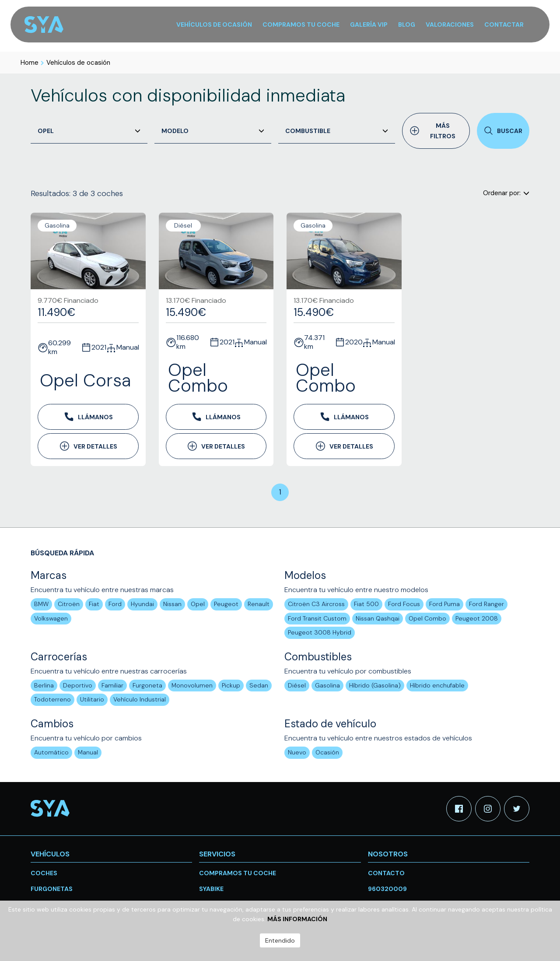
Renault (259, 604)
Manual (88, 752)
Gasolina (327, 685)
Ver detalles (88, 446)
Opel (198, 604)
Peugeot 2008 (477, 618)
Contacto (386, 873)
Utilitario (92, 699)
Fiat (94, 604)
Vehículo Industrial (140, 699)
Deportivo (78, 685)
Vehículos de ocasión (78, 63)
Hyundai (142, 604)
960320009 (387, 889)
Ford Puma (444, 604)
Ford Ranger (486, 604)
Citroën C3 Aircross (316, 604)
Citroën (69, 604)
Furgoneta (147, 685)
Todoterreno (52, 699)
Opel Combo (427, 618)
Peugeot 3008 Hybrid (320, 632)
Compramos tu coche (238, 873)
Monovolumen (192, 685)
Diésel (297, 685)
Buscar (503, 131)
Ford (115, 604)
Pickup (231, 685)
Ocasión (327, 752)
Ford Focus (404, 604)
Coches (44, 873)
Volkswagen (51, 618)
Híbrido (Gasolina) (375, 685)
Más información (297, 919)
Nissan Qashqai (378, 618)
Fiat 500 (366, 604)
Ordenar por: (506, 193)
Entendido (280, 940)
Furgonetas (52, 889)
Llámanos (88, 417)
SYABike (211, 889)
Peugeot (226, 604)
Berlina (44, 685)
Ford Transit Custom (317, 618)
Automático (51, 752)
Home (30, 63)
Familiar (112, 685)
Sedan (259, 685)
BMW (41, 604)
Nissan (172, 604)
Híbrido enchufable (437, 685)
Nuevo (297, 752)
